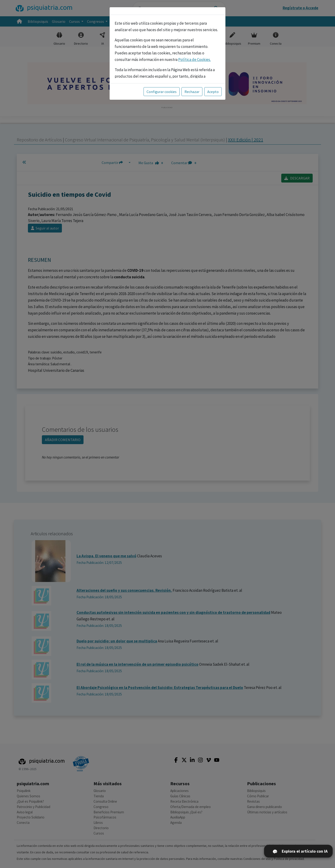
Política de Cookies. (194, 60)
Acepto (213, 92)
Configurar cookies (162, 92)
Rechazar (192, 92)
